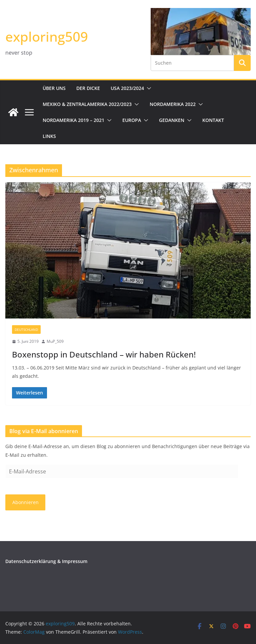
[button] (148, 88)
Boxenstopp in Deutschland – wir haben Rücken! (104, 354)
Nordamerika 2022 (173, 104)
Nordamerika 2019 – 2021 (73, 120)
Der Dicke (88, 88)
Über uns (54, 88)
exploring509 (47, 36)
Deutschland (26, 329)
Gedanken (172, 120)
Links (49, 136)
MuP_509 (55, 341)
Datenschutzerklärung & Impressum (46, 561)
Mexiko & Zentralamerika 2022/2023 (87, 104)
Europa (132, 120)
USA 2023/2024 (127, 88)
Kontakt (213, 120)
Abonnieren (25, 502)
